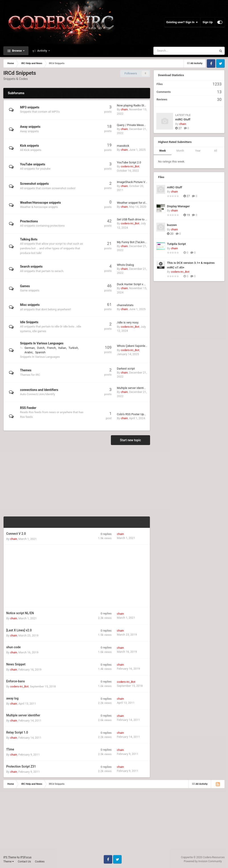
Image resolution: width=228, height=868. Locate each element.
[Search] (174, 51)
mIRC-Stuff (183, 119)
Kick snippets (30, 146)
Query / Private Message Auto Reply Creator (145, 125)
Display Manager (178, 206)
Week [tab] (163, 151)
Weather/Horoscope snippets (40, 203)
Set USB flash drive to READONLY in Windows (146, 219)
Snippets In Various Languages (42, 343)
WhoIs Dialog (125, 265)
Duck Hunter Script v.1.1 (132, 284)
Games (25, 286)
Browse (17, 51)
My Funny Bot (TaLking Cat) (135, 242)
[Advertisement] (77, 481)
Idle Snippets (29, 322)
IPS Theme (10, 857)
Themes (26, 370)
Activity (42, 51)
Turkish (73, 348)
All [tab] (216, 151)
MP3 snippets (30, 107)
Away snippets (30, 127)
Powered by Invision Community (203, 861)
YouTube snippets (33, 164)
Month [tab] (180, 151)
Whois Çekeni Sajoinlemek (134, 346)
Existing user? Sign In (182, 22)
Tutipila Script (176, 244)
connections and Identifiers (39, 390)
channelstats (125, 305)
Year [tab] (198, 151)
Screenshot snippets (34, 184)
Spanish (40, 352)
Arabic (29, 352)
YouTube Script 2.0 (129, 162)
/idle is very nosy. (128, 322)
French (51, 348)
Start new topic (130, 440)
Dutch (41, 348)
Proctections (29, 221)
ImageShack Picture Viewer (134, 182)
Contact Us (24, 862)
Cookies (40, 862)
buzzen (172, 225)
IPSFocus (26, 857)
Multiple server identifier (132, 388)
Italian (62, 348)
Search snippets (31, 266)
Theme (9, 862)
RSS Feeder (28, 408)
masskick (123, 146)
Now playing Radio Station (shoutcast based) (146, 105)
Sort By (140, 522)
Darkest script (126, 369)
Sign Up (208, 22)
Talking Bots (29, 239)
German (30, 348)
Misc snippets (30, 305)
